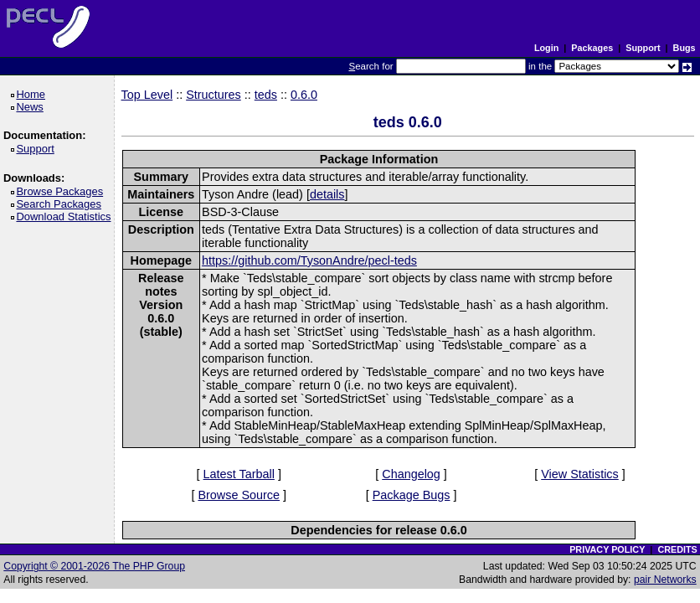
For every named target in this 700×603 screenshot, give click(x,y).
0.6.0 (304, 95)
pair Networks (665, 580)
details (327, 194)
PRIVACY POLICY (607, 549)
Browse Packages (62, 191)
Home (33, 94)
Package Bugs (412, 495)
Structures (214, 95)
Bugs (685, 48)
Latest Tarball (239, 474)
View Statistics (580, 474)
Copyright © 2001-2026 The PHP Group (94, 566)
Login (546, 48)
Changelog (411, 474)
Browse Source (239, 495)
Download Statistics (66, 216)
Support (643, 48)
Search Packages (61, 204)
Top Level (147, 95)
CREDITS (677, 549)
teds (266, 95)
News (32, 107)
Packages (592, 48)
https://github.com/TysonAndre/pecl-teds (309, 260)
